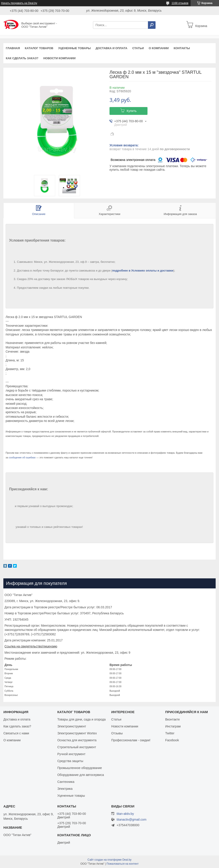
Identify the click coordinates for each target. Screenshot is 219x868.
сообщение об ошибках (22, 457)
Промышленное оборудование (80, 768)
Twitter (170, 733)
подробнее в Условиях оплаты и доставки (143, 271)
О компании (159, 48)
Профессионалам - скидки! (131, 740)
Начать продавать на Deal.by (19, 3)
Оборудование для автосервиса (81, 775)
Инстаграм (173, 726)
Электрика (65, 789)
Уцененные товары (75, 48)
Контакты (182, 48)
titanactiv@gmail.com (132, 820)
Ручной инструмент (71, 754)
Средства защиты (70, 761)
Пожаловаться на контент (123, 864)
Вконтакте (173, 719)
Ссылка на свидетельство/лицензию (31, 646)
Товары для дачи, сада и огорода (81, 719)
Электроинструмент (72, 726)
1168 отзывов (180, 3)
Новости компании (59, 58)
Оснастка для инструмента (77, 740)
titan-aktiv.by (125, 814)
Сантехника (66, 782)
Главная (13, 48)
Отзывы (117, 733)
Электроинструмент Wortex (77, 733)
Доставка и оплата (112, 48)
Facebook (172, 740)
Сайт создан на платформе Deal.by (110, 860)
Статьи (138, 48)
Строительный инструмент (77, 747)
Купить (132, 111)
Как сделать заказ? (22, 58)
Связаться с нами (16, 733)
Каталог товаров (39, 48)
